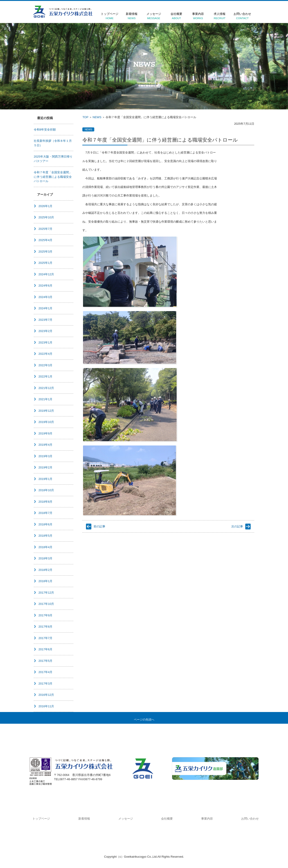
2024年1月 (45, 308)
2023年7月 (45, 320)
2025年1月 (45, 263)
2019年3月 (45, 456)
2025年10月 (46, 217)
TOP (85, 117)
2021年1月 (45, 399)
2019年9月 (45, 433)
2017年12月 (46, 593)
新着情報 (132, 16)
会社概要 (176, 16)
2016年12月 (46, 695)
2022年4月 (45, 354)
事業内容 (198, 16)
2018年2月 (45, 570)
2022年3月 (45, 365)
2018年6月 (45, 524)
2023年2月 (45, 331)
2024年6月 (45, 286)
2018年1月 (45, 581)
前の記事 (99, 526)
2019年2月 (45, 467)
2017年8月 (45, 627)
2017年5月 (45, 661)
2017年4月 (45, 672)
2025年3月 (45, 252)
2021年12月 (46, 388)
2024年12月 (46, 274)
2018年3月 (45, 558)
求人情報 (220, 16)
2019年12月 (46, 411)
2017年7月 (45, 638)
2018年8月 (45, 502)
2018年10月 (46, 490)
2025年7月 (45, 229)
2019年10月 (46, 422)
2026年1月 (45, 206)
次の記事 (237, 526)
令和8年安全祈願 (45, 130)
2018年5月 (45, 536)
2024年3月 (45, 297)
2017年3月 (45, 684)
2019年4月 (45, 445)
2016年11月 (46, 706)
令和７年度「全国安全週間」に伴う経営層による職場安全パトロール (53, 177)
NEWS (97, 117)
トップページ (110, 16)
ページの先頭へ (144, 720)
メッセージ (154, 16)
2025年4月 (45, 240)
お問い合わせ (242, 16)
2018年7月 (45, 513)
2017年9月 (45, 615)
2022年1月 (45, 376)
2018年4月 (45, 547)
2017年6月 (45, 649)
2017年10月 (46, 604)
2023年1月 (45, 342)
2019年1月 (45, 479)
